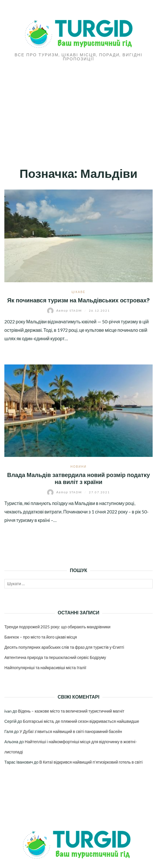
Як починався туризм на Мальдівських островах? (79, 300)
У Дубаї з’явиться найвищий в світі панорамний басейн (71, 731)
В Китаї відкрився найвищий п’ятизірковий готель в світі (91, 762)
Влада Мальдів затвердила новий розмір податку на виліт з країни (78, 478)
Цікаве (78, 292)
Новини (78, 467)
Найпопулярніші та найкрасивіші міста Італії (45, 668)
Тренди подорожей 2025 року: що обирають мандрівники (57, 627)
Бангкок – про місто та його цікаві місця (41, 637)
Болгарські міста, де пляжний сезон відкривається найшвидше (81, 721)
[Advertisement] (78, 105)
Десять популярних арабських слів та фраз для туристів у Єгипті (64, 647)
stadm (65, 311)
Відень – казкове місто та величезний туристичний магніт (71, 711)
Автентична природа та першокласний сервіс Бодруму (55, 657)
